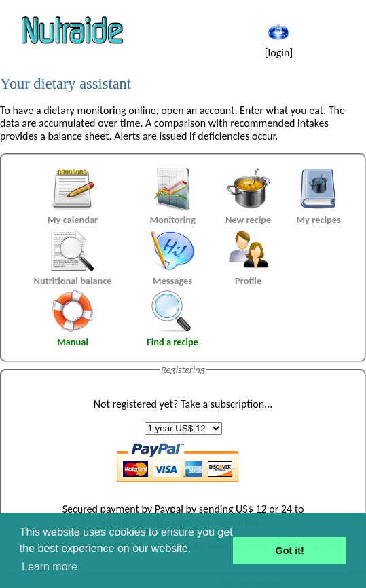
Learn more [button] (50, 567)
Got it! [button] (290, 551)
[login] (279, 46)
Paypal (169, 509)
